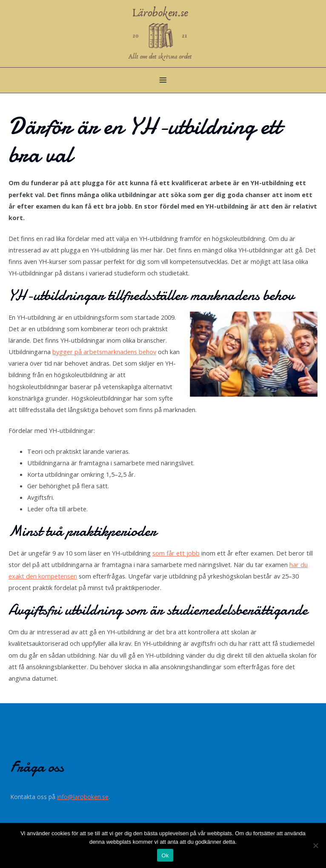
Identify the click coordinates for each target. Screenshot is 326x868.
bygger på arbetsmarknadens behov (104, 352)
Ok (165, 855)
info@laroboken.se (83, 796)
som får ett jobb (176, 553)
